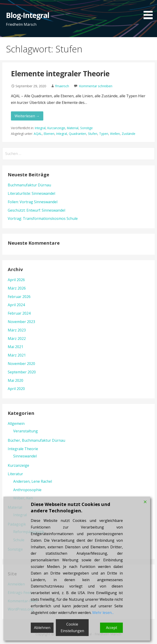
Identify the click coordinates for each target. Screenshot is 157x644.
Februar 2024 (19, 313)
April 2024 (16, 305)
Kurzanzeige (56, 128)
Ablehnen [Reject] (42, 628)
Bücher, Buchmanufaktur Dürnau (36, 440)
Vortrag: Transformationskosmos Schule (43, 218)
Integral (40, 128)
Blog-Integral (28, 15)
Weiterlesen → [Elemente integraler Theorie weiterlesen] (27, 116)
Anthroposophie (27, 490)
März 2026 (17, 288)
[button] (150, 10)
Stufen (93, 134)
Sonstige (86, 128)
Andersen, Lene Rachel (33, 481)
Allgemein (16, 423)
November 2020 (21, 364)
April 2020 (16, 389)
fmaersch (62, 86)
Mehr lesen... (103, 613)
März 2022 (17, 339)
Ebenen (49, 134)
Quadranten (77, 134)
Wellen (115, 134)
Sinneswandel (25, 456)
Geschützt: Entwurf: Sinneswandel (36, 210)
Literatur (15, 474)
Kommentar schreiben (96, 86)
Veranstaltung (26, 431)
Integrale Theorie (23, 449)
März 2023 (17, 330)
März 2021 (17, 355)
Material (73, 128)
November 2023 (21, 322)
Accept (112, 628)
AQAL (38, 134)
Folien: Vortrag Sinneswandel (33, 202)
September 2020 (22, 372)
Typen (104, 134)
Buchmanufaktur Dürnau (29, 185)
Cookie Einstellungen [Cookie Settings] (72, 627)
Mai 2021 (15, 347)
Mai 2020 (15, 380)
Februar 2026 (19, 297)
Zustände (129, 134)
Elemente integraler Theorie (60, 73)
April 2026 (16, 280)
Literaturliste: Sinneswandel (31, 193)
